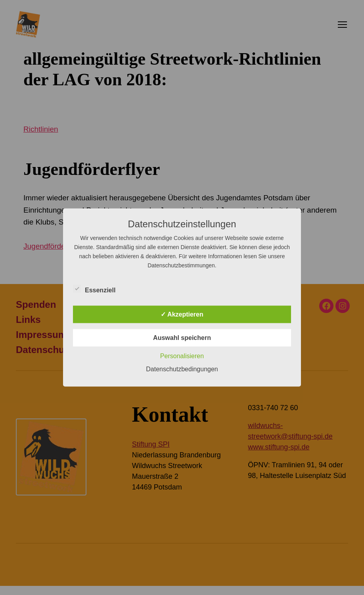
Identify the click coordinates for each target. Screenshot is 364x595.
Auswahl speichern (182, 338)
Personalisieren (182, 356)
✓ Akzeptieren (182, 314)
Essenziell (99, 289)
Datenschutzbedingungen (182, 369)
